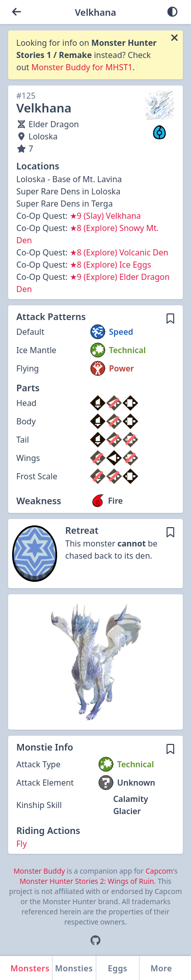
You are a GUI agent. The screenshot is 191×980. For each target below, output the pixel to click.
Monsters (30, 968)
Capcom (159, 871)
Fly (22, 844)
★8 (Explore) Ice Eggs (111, 265)
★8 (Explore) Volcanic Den (119, 252)
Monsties (74, 968)
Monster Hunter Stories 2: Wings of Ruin (87, 881)
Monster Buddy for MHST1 (82, 67)
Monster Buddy (39, 871)
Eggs (118, 968)
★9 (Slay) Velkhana (105, 216)
